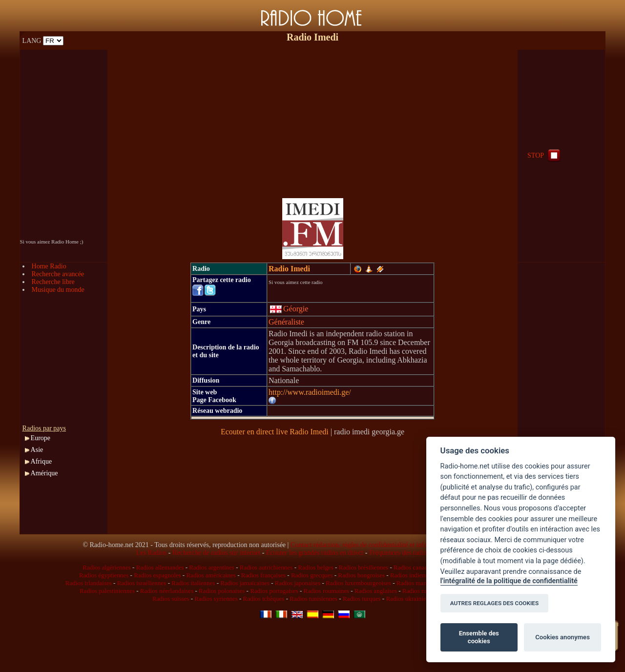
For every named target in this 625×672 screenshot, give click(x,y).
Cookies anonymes (562, 637)
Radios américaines (211, 575)
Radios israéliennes (142, 583)
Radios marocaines (421, 583)
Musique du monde (58, 290)
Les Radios (152, 553)
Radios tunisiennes (313, 599)
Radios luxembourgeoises (358, 583)
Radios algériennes (107, 567)
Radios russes (420, 591)
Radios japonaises (298, 583)
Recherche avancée (58, 274)
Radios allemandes (160, 567)
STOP (545, 155)
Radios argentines (212, 567)
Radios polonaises (222, 591)
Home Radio (49, 266)
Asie (37, 450)
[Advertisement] (312, 118)
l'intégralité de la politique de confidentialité (509, 581)
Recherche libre (53, 282)
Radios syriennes (216, 599)
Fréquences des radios (399, 553)
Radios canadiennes (419, 567)
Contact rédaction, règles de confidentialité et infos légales (371, 545)
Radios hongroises (361, 575)
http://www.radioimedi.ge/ (310, 392)
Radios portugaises (274, 591)
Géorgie (289, 309)
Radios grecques (312, 575)
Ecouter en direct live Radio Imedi (275, 432)
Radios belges (316, 567)
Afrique (42, 461)
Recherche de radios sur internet (216, 553)
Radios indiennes (412, 575)
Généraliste (286, 322)
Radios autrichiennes (266, 567)
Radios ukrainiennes (412, 599)
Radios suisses (171, 599)
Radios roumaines (327, 591)
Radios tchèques (264, 599)
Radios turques (362, 599)
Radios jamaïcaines (245, 583)
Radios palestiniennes (107, 591)
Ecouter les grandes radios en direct (315, 553)
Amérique (44, 473)
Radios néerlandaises (167, 591)
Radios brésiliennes (364, 567)
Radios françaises (263, 575)
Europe (41, 438)
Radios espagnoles (157, 575)
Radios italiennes (193, 583)
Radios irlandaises (89, 583)
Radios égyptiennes (104, 575)
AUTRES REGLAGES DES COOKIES (495, 603)
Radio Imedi (289, 269)
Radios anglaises (376, 591)
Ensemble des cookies (479, 637)
